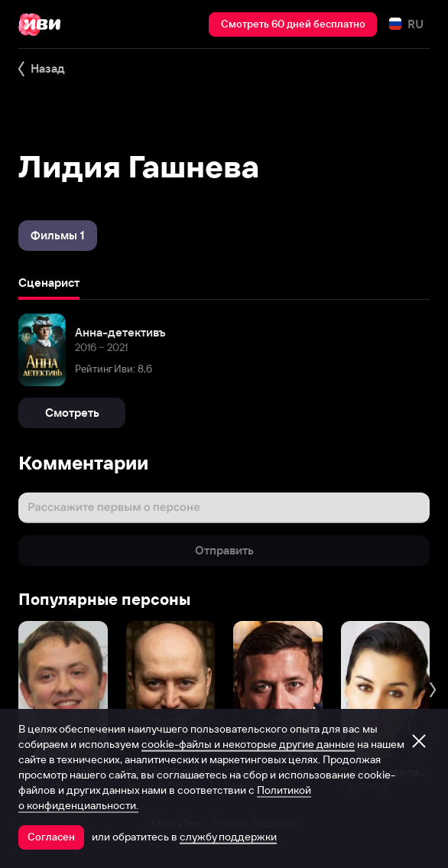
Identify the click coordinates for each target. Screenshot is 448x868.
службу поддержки (228, 837)
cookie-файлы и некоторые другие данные (248, 744)
